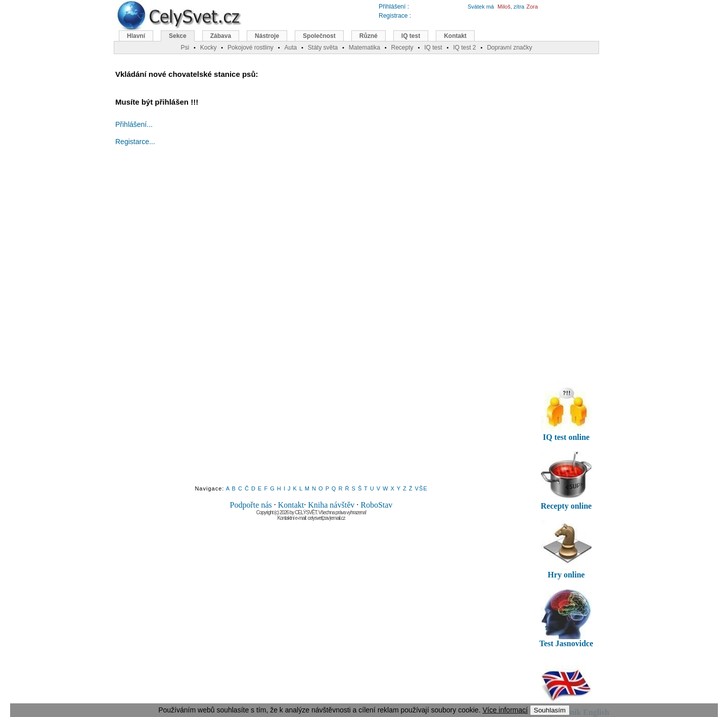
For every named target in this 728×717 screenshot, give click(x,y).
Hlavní (136, 36)
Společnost (319, 36)
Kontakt (291, 505)
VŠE (421, 488)
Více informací (505, 710)
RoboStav (376, 505)
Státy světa (323, 48)
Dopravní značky (509, 48)
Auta (290, 48)
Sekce (178, 36)
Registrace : (395, 16)
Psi (185, 48)
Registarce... (135, 142)
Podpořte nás (251, 505)
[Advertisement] (311, 325)
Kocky (209, 48)
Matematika (365, 48)
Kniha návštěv (331, 505)
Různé (369, 36)
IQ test (411, 36)
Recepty (402, 48)
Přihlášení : (394, 7)
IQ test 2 (464, 48)
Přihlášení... (134, 124)
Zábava (221, 36)
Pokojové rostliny (251, 48)
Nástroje (267, 36)
